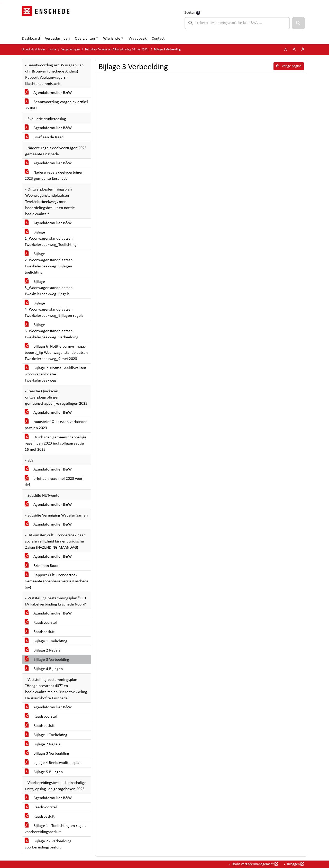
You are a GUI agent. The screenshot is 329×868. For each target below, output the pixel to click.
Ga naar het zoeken (1, 3)
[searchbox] (237, 23)
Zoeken (190, 13)
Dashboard (31, 39)
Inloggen (295, 864)
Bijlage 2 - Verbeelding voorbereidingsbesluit (48, 844)
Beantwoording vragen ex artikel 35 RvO (56, 105)
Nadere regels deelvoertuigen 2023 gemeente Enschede (54, 176)
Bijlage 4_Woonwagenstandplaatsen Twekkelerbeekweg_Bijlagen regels (54, 310)
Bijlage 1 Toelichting (46, 641)
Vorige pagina (289, 66)
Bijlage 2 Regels (42, 650)
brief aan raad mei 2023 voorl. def (55, 482)
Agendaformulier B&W (48, 93)
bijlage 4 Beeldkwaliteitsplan (53, 763)
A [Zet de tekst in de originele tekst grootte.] (285, 50)
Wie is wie (112, 39)
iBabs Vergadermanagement (255, 864)
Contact (158, 39)
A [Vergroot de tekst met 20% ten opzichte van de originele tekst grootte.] (294, 49)
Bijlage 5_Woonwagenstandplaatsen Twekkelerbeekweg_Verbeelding (52, 331)
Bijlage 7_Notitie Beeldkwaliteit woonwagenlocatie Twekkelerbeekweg (56, 374)
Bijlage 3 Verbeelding (47, 660)
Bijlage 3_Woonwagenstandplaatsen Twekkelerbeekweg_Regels (49, 288)
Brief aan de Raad (44, 137)
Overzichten (85, 39)
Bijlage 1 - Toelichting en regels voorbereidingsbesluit (55, 829)
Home (52, 50)
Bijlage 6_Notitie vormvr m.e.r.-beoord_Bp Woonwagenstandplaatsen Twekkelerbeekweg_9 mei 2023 (56, 353)
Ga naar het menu (1, 3)
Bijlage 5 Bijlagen (44, 772)
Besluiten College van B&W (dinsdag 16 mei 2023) (117, 50)
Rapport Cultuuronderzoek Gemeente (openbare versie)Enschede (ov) (57, 581)
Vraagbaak (138, 39)
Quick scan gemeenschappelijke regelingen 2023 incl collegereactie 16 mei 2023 (56, 444)
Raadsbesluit (40, 632)
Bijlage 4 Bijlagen (44, 669)
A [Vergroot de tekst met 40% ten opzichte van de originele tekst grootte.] (303, 49)
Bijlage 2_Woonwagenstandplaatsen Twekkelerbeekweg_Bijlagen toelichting (49, 263)
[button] (298, 23)
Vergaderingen (57, 39)
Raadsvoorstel (41, 623)
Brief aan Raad (42, 566)
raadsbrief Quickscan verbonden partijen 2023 (56, 425)
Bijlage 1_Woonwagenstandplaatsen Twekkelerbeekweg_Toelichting (51, 239)
